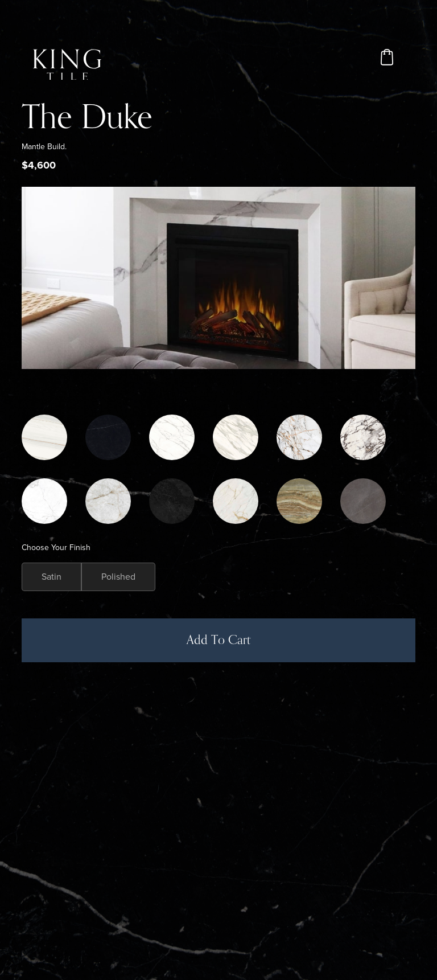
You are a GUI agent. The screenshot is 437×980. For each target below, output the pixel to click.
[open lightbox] (218, 278)
